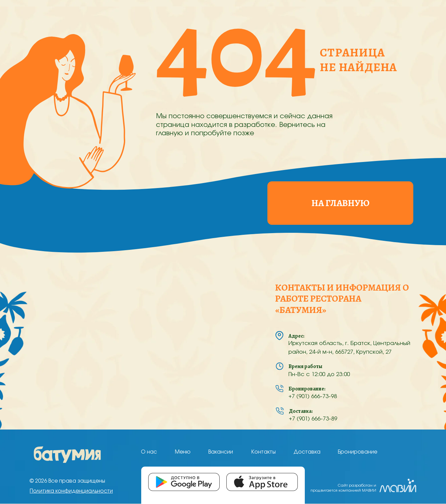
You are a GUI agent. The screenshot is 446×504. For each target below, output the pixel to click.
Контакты (264, 452)
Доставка (307, 452)
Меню (183, 452)
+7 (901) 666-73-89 (313, 419)
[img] (67, 455)
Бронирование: (307, 389)
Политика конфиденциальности (71, 491)
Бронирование (358, 452)
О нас (149, 452)
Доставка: (301, 411)
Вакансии (221, 452)
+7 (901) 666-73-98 (313, 396)
